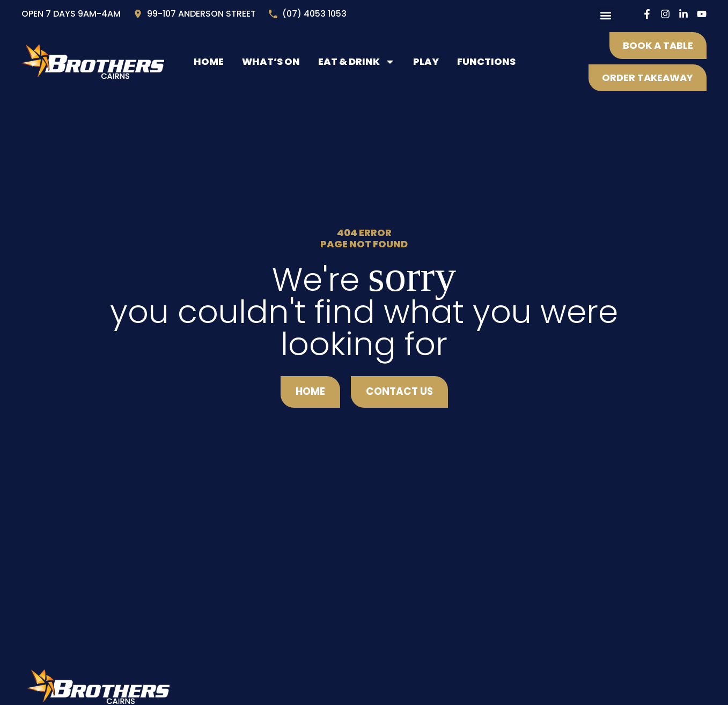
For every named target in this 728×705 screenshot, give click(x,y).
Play (426, 61)
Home (209, 61)
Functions (486, 61)
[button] (605, 16)
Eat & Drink (356, 62)
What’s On (271, 61)
